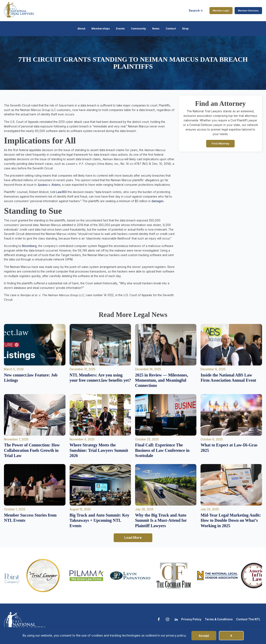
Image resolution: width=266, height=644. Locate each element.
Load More (133, 538)
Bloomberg (29, 246)
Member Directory (248, 11)
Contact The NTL (248, 619)
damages (158, 201)
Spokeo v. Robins (49, 185)
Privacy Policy (191, 619)
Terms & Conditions (219, 619)
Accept (204, 636)
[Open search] (196, 10)
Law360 (61, 192)
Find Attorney (220, 144)
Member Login (221, 11)
